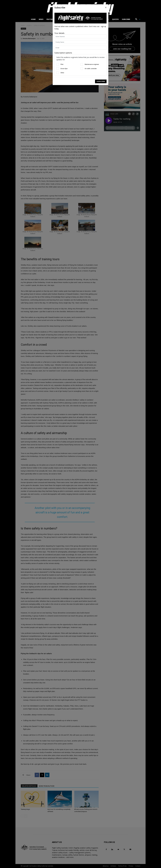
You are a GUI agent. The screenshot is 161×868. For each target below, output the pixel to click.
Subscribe (126, 19)
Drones (77, 19)
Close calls (89, 19)
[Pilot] (5, 66)
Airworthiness (64, 19)
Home (33, 19)
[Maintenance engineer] (16, 66)
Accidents (104, 19)
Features (50, 19)
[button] (137, 19)
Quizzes (115, 19)
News (41, 19)
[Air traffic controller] (16, 72)
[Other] (5, 78)
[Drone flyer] (5, 72)
